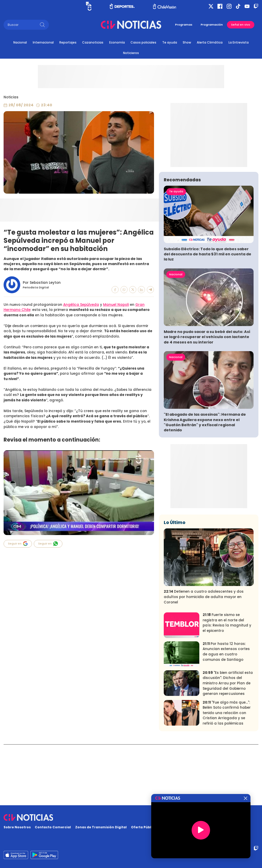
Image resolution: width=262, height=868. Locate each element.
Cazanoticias (93, 42)
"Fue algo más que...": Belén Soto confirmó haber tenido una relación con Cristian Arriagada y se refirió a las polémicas (227, 773)
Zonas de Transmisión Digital (101, 827)
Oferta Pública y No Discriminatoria (162, 827)
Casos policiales (143, 42)
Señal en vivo (241, 25)
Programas (184, 25)
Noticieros (131, 53)
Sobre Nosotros (17, 827)
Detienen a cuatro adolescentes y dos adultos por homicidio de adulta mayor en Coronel (204, 657)
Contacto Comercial (53, 827)
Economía (117, 42)
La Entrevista (239, 42)
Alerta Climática (210, 42)
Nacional (20, 42)
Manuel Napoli (116, 305)
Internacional (43, 42)
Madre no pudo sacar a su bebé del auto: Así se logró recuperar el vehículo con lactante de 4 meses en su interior (207, 398)
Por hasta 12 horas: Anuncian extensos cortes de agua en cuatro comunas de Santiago (226, 712)
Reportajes (68, 42)
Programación (212, 25)
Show (187, 42)
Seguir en (18, 544)
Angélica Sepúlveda (81, 305)
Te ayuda (170, 42)
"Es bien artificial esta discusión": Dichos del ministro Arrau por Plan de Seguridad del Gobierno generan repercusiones (228, 744)
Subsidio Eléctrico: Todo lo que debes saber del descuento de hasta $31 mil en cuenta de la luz (208, 315)
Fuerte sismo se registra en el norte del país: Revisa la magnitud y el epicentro (227, 683)
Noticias (11, 97)
